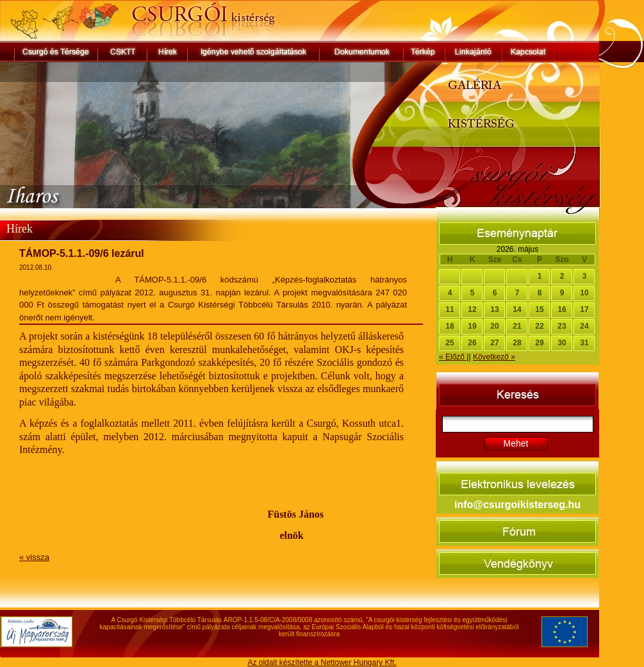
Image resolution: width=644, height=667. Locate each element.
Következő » (494, 357)
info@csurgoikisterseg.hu (517, 505)
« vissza (34, 557)
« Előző (453, 357)
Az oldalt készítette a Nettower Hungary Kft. (322, 663)
